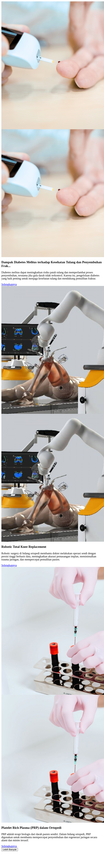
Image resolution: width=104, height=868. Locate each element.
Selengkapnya (9, 284)
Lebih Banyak (10, 850)
